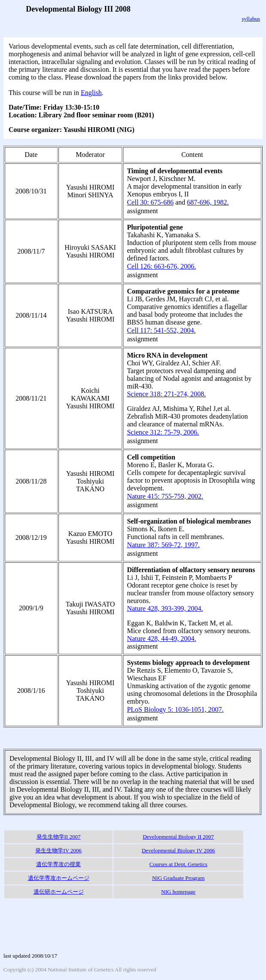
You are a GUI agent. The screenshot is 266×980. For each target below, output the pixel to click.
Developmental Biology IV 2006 (179, 850)
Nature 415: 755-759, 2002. (165, 496)
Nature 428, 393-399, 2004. (165, 608)
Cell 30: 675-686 (150, 202)
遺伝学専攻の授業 (58, 864)
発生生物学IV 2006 (58, 850)
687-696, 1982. (208, 202)
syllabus (251, 19)
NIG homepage (178, 892)
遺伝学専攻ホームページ (59, 878)
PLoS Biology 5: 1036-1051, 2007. (175, 709)
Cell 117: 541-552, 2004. (161, 330)
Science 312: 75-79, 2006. (163, 432)
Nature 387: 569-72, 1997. (163, 545)
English (91, 93)
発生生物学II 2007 (59, 837)
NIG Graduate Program (178, 878)
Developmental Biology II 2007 (178, 837)
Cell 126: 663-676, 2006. (161, 266)
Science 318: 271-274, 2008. (166, 394)
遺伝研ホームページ (59, 892)
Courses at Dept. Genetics (178, 864)
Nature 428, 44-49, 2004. (161, 639)
